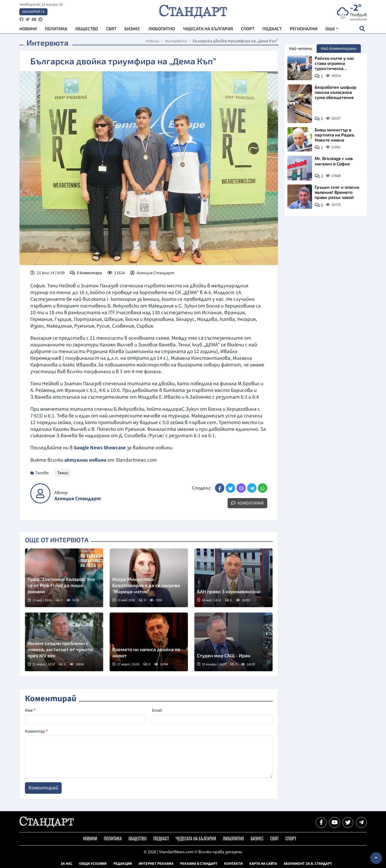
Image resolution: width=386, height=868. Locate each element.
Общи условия (93, 863)
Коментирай (247, 503)
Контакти (233, 863)
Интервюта (176, 41)
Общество (87, 30)
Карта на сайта (263, 863)
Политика (56, 30)
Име (30, 710)
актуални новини (86, 460)
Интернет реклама (156, 863)
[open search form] (362, 30)
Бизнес (132, 30)
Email (157, 710)
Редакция (123, 863)
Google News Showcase (101, 448)
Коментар (36, 731)
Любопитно (162, 30)
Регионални (304, 30)
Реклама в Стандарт (199, 863)
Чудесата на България (208, 30)
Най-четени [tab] (301, 49)
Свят (111, 30)
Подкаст (272, 30)
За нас (66, 863)
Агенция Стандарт (78, 498)
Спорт (248, 30)
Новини (28, 30)
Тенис (63, 473)
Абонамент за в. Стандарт (308, 863)
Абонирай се (33, 12)
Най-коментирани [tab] (339, 49)
